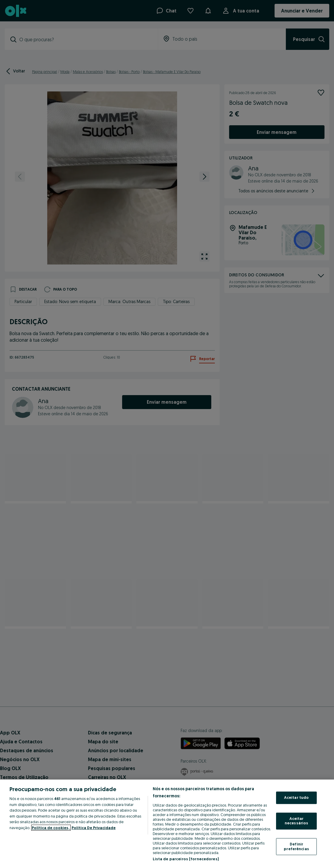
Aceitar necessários (296, 821)
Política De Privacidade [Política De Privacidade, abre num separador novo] (94, 828)
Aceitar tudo (297, 798)
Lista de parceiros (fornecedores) (186, 859)
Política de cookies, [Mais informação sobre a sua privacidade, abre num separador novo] (51, 828)
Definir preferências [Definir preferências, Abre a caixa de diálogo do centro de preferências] (296, 846)
